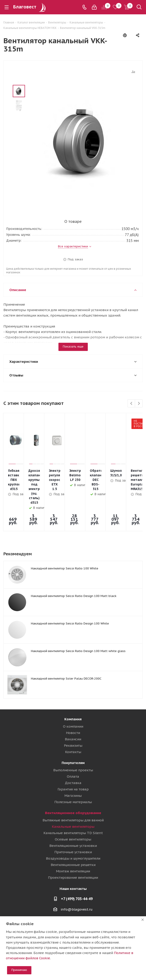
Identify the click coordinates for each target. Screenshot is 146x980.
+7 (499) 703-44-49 (77, 874)
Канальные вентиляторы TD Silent (73, 808)
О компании (73, 701)
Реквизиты (73, 720)
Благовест (30, 7)
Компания (73, 694)
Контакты (73, 727)
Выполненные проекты (73, 745)
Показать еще (73, 347)
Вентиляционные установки (73, 821)
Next (139, 404)
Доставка (73, 758)
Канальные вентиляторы (73, 801)
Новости (73, 708)
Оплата (73, 751)
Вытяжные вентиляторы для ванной (73, 795)
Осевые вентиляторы (73, 814)
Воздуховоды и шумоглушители (73, 833)
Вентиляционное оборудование (73, 788)
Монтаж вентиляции (73, 846)
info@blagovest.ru (77, 884)
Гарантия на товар (73, 764)
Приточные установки (73, 827)
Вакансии (73, 714)
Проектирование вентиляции (73, 852)
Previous (132, 404)
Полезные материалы (73, 777)
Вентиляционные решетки (73, 840)
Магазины (73, 771)
